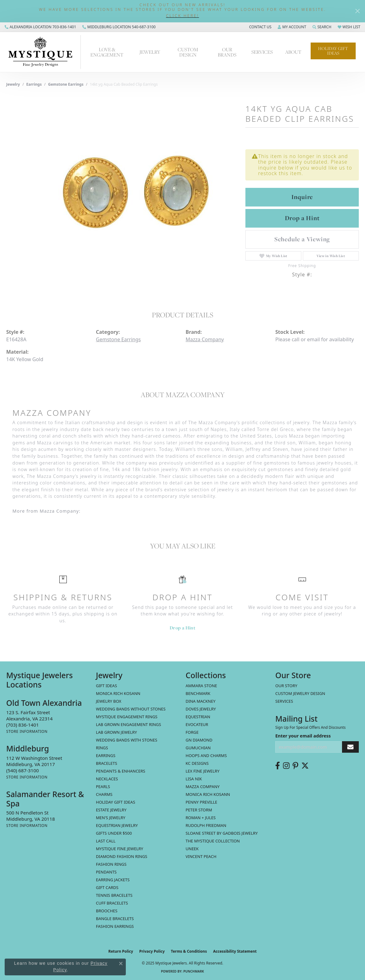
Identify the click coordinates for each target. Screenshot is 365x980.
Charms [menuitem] (104, 794)
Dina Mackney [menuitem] (201, 701)
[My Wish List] (349, 27)
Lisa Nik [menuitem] (194, 779)
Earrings (34, 84)
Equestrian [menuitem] (198, 717)
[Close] (357, 11)
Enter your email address (303, 736)
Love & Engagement (107, 52)
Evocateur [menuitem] (197, 724)
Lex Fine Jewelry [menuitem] (203, 771)
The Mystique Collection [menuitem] (213, 841)
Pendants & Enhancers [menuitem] (121, 771)
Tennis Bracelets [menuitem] (114, 895)
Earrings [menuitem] (106, 755)
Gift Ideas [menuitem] (107, 686)
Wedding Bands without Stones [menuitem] (131, 709)
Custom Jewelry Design (300, 693)
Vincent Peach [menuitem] (201, 856)
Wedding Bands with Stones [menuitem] (127, 740)
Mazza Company (205, 339)
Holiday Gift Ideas (333, 51)
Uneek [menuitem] (192, 849)
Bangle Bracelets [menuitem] (115, 919)
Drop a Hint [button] (302, 218)
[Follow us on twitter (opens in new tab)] (305, 766)
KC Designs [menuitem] (197, 763)
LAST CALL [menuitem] (106, 841)
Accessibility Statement (235, 951)
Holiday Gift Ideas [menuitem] (116, 802)
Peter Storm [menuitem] (199, 810)
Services (262, 52)
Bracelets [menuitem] (107, 763)
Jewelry (150, 52)
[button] (182, 16)
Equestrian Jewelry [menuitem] (117, 825)
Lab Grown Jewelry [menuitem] (116, 732)
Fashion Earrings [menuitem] (115, 926)
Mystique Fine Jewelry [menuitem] (120, 849)
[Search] (322, 27)
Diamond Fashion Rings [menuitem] (122, 856)
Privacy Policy (152, 951)
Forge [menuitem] (192, 732)
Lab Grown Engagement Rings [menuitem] (129, 724)
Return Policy (121, 951)
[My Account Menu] (292, 27)
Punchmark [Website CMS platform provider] (194, 971)
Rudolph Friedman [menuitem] (206, 825)
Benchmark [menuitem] (198, 693)
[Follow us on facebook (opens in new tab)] (278, 766)
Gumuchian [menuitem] (198, 748)
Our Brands (227, 52)
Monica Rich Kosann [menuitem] (208, 794)
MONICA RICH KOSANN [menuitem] (118, 693)
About (293, 52)
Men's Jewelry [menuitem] (111, 818)
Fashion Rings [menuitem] (111, 864)
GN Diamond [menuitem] (199, 740)
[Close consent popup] (121, 964)
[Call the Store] (23, 725)
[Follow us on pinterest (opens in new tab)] (295, 766)
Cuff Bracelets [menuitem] (112, 903)
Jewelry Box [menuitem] (109, 701)
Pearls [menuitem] (103, 787)
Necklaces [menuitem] (107, 779)
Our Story (286, 686)
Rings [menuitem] (102, 748)
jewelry (13, 84)
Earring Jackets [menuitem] (113, 880)
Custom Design (188, 52)
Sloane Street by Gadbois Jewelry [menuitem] (222, 833)
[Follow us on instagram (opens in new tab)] (286, 766)
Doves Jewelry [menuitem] (201, 709)
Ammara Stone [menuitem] (201, 686)
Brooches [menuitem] (107, 911)
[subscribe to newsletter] (350, 747)
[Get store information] (27, 731)
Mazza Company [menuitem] (203, 787)
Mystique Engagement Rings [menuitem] (127, 717)
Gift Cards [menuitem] (107, 887)
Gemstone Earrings (66, 84)
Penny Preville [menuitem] (202, 802)
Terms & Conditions (189, 951)
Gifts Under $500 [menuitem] (114, 833)
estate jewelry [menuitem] (111, 810)
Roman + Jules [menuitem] (201, 818)
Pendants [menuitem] (106, 872)
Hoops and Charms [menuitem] (206, 755)
